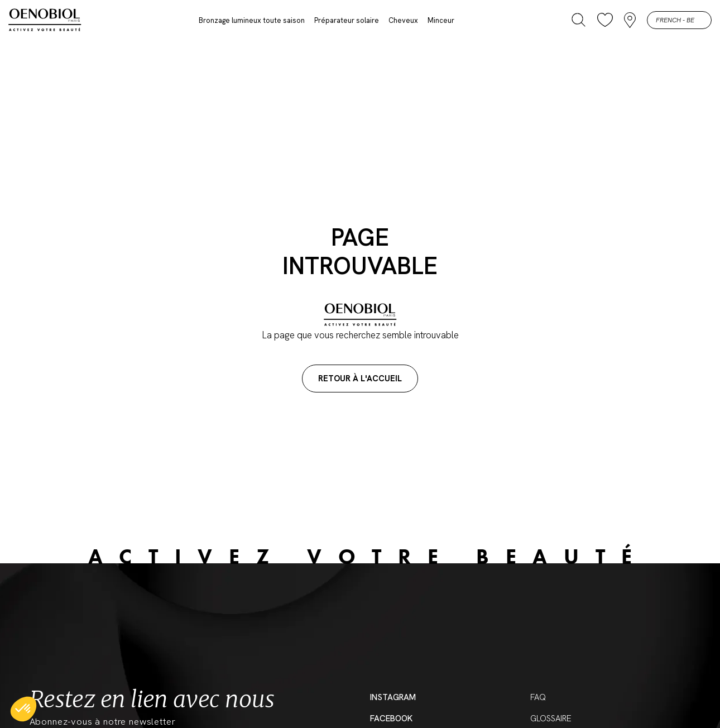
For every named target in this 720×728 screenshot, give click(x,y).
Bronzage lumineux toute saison (252, 20)
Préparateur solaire (347, 20)
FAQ (538, 697)
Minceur (441, 20)
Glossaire (551, 719)
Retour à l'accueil (360, 378)
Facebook (391, 719)
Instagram (393, 697)
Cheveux (403, 20)
